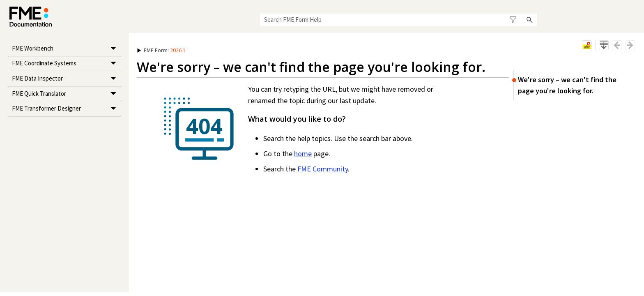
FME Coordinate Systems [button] (66, 64)
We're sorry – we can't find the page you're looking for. (567, 85)
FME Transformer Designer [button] (66, 109)
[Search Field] (399, 20)
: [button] (161, 50)
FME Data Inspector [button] (66, 79)
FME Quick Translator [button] (66, 94)
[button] (513, 20)
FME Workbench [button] (66, 49)
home (303, 154)
